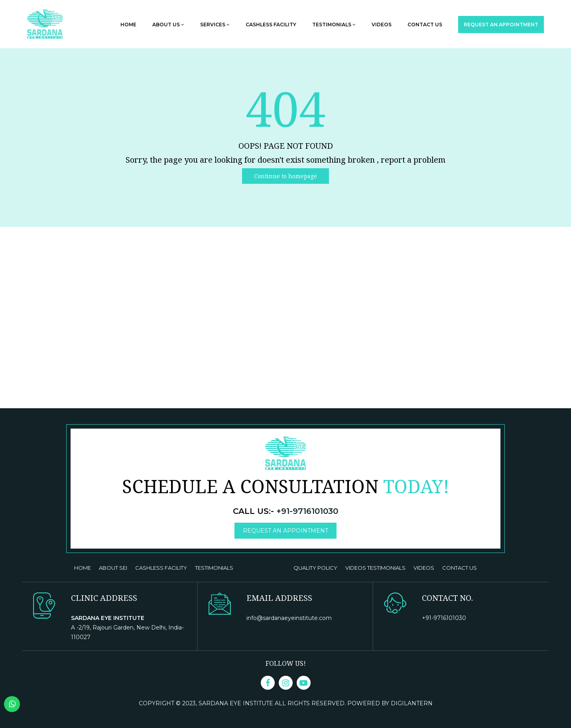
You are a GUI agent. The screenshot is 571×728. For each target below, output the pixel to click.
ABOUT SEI (113, 568)
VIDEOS (424, 568)
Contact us (425, 25)
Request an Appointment (501, 25)
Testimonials (334, 25)
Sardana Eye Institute (237, 703)
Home (128, 25)
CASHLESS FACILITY (161, 568)
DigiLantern (412, 703)
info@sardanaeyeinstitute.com (289, 618)
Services (215, 25)
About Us (168, 25)
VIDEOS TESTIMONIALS (375, 568)
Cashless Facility (271, 25)
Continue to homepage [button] (285, 176)
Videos (382, 25)
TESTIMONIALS (214, 568)
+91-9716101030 (307, 511)
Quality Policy (315, 568)
